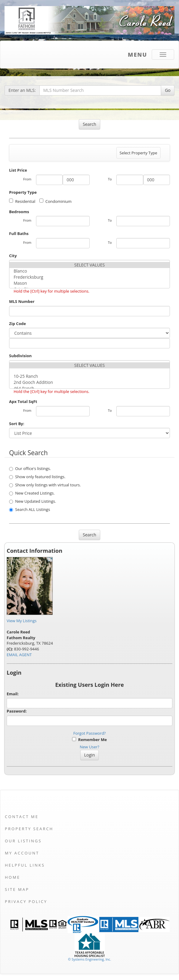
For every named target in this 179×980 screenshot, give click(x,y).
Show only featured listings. (37, 477)
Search (89, 124)
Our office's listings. (30, 468)
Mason (89, 283)
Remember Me (89, 740)
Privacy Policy (26, 901)
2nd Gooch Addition (89, 382)
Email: (13, 694)
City (13, 256)
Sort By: (17, 424)
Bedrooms (19, 212)
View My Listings (22, 621)
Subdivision (20, 356)
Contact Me (22, 817)
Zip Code (17, 324)
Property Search (29, 829)
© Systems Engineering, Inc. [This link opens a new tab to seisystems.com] (89, 959)
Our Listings (23, 841)
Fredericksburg (89, 277)
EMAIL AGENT (19, 655)
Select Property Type (138, 154)
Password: (17, 711)
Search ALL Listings (30, 509)
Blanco (89, 271)
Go (168, 90)
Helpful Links (25, 865)
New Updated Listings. (33, 501)
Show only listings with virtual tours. (45, 485)
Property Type (23, 192)
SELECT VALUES (89, 265)
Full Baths (19, 233)
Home (13, 877)
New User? (89, 747)
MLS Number (22, 301)
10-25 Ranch (89, 376)
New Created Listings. (32, 493)
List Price (18, 170)
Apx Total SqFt (23, 401)
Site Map (17, 889)
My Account (22, 853)
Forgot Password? (89, 733)
